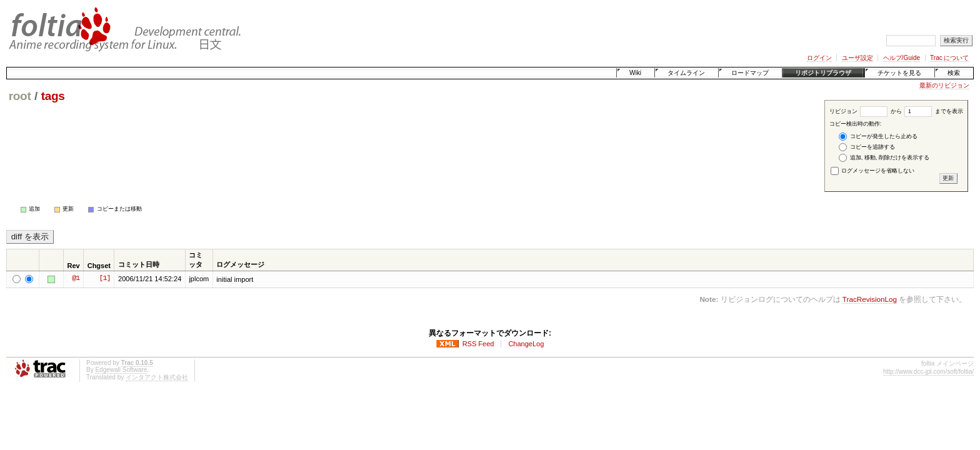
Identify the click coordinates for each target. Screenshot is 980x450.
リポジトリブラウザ (823, 73)
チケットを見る (899, 73)
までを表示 (934, 111)
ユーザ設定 (857, 58)
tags (53, 96)
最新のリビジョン (944, 85)
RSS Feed (478, 344)
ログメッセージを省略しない (873, 171)
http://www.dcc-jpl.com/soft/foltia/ (928, 372)
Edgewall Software (121, 370)
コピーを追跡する (867, 147)
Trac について (949, 58)
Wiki (635, 73)
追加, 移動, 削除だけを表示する (884, 158)
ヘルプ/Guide (902, 58)
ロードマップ (750, 73)
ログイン (819, 58)
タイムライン (686, 73)
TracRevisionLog (870, 299)
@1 (76, 279)
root (20, 96)
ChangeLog (526, 344)
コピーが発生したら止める (878, 137)
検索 (954, 73)
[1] (104, 279)
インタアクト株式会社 (157, 377)
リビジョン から (866, 111)
